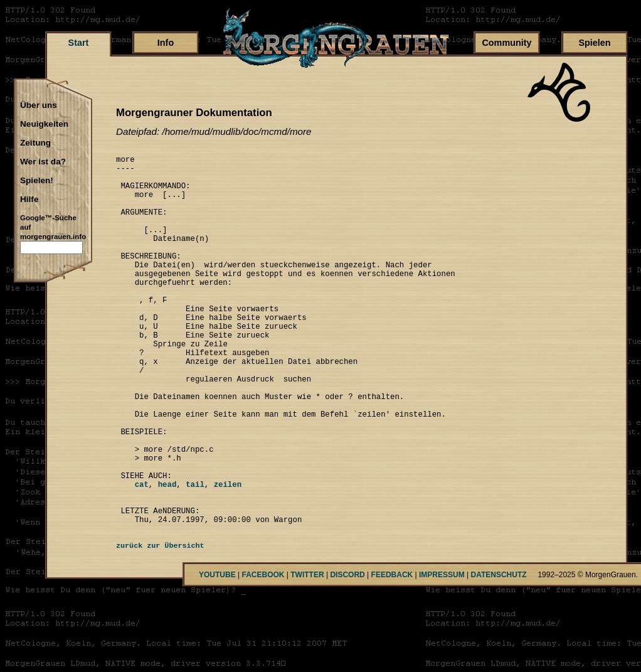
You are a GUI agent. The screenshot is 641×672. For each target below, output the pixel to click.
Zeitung (35, 143)
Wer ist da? (43, 162)
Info (166, 43)
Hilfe (29, 200)
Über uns (39, 105)
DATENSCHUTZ (499, 654)
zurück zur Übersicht (160, 625)
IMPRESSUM (442, 654)
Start (79, 43)
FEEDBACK (392, 654)
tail (195, 556)
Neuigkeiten (44, 124)
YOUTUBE (217, 654)
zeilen (228, 556)
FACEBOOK (263, 654)
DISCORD (347, 654)
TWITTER (307, 654)
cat (132, 556)
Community (506, 43)
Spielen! (37, 181)
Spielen (594, 43)
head (167, 556)
